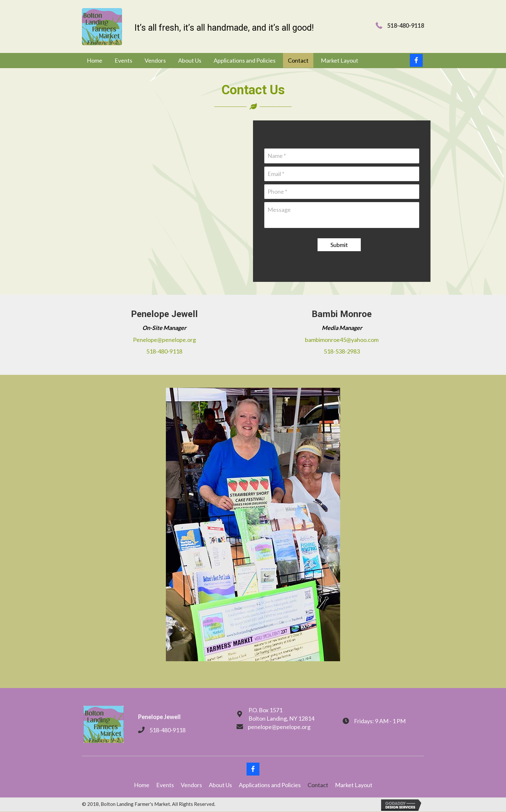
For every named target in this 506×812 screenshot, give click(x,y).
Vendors (191, 785)
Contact (318, 785)
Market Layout (354, 785)
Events (165, 785)
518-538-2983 (342, 352)
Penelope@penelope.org (164, 340)
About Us (220, 785)
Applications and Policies (270, 785)
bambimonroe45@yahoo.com (342, 340)
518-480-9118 (164, 352)
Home (142, 785)
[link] (95, 61)
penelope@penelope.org (279, 727)
